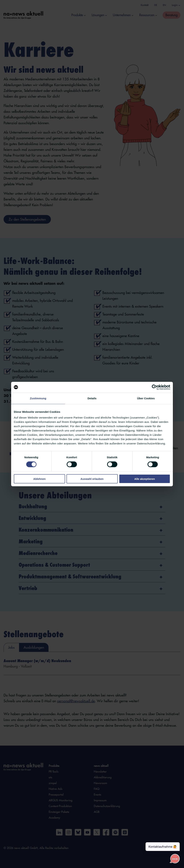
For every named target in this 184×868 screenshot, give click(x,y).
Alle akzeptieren (144, 479)
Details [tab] (92, 398)
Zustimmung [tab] (38, 398)
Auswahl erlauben (92, 479)
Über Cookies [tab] (146, 398)
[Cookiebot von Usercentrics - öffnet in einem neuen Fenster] (154, 387)
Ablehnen (39, 479)
